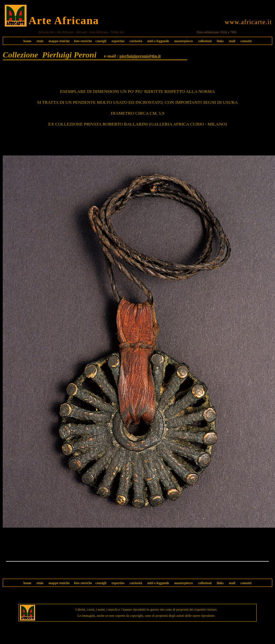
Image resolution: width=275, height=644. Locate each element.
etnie (38, 41)
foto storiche (83, 41)
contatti (246, 41)
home (27, 41)
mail (232, 41)
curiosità (136, 41)
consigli (101, 41)
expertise (118, 41)
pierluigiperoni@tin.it (140, 56)
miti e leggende (158, 41)
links (220, 41)
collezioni (205, 41)
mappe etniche (59, 41)
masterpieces (184, 41)
